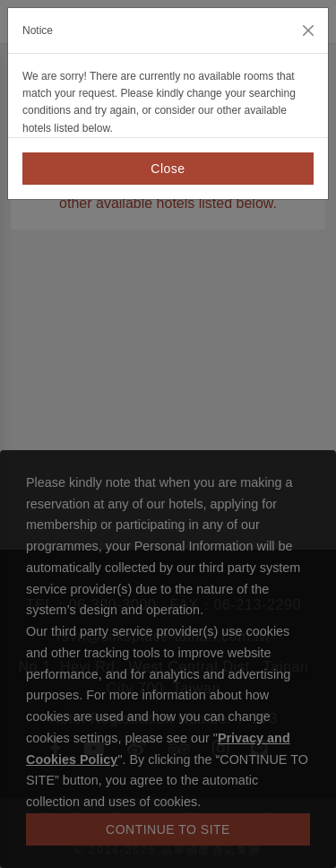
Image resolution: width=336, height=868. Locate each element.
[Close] (308, 30)
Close (168, 169)
